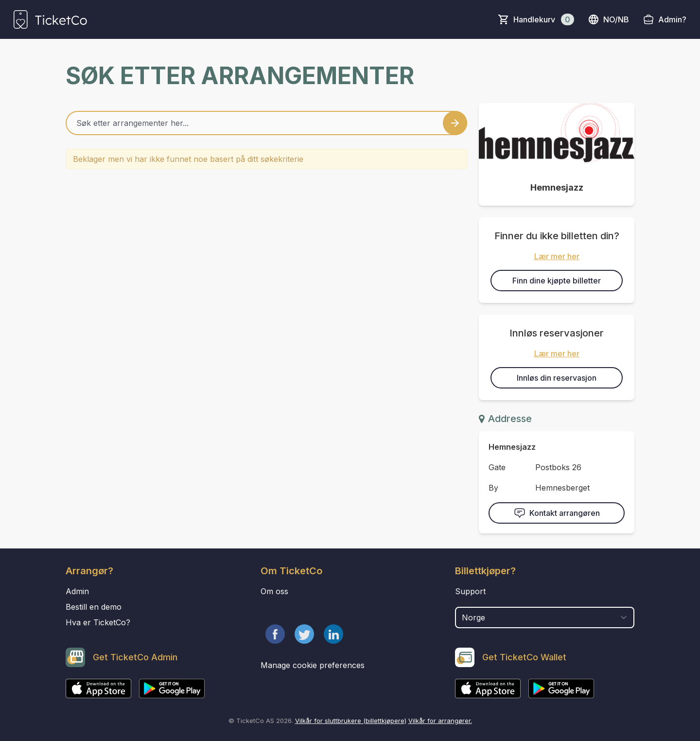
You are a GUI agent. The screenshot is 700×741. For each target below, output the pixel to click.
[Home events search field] (266, 123)
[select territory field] (545, 617)
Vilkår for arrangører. (440, 721)
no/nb (608, 19)
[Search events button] (455, 123)
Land (465, 602)
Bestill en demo (94, 607)
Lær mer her (557, 256)
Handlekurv (544, 19)
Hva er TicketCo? (98, 622)
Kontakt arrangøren (557, 513)
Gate (497, 467)
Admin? (672, 19)
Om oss (274, 591)
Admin (77, 591)
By (493, 488)
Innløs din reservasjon (557, 378)
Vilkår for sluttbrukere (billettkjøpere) (351, 721)
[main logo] (50, 19)
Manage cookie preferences (313, 665)
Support (470, 591)
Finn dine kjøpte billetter (557, 281)
